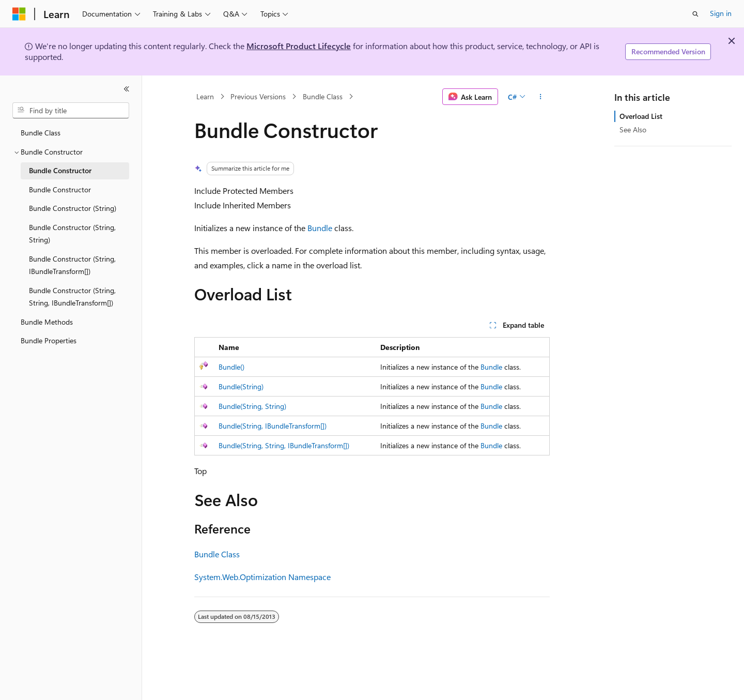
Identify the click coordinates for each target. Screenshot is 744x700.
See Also (633, 130)
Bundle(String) (241, 386)
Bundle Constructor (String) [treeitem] (73, 208)
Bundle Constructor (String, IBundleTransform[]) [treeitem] (72, 265)
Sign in (721, 13)
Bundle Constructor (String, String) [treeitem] (72, 234)
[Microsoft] (19, 14)
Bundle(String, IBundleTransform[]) (273, 426)
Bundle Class (323, 96)
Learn (205, 96)
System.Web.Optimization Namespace (262, 577)
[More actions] (541, 97)
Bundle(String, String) (252, 406)
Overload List (641, 116)
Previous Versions (258, 96)
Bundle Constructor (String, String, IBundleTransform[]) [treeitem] (72, 297)
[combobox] (71, 111)
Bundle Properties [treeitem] (49, 340)
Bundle (320, 228)
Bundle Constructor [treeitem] (60, 170)
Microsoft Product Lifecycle (299, 46)
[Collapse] (127, 89)
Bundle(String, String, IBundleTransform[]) (284, 445)
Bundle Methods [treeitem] (47, 322)
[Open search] (695, 14)
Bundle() (231, 367)
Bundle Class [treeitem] (41, 133)
